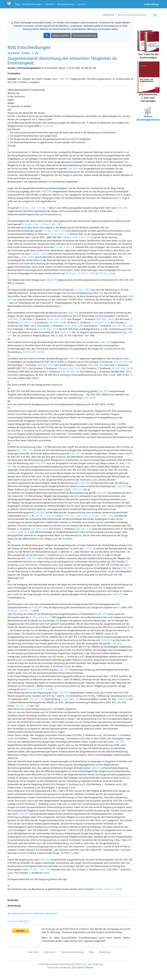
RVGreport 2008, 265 (68, 368)
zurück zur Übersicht (18, 921)
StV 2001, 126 (37, 699)
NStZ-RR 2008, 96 (70, 372)
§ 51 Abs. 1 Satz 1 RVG (40, 869)
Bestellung (109, 15)
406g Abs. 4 (45, 617)
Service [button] (81, 4)
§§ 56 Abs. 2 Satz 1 (29, 208)
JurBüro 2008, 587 (18, 532)
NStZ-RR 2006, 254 (122, 326)
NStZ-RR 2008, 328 (123, 362)
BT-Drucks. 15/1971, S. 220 (38, 689)
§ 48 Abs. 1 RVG (82, 290)
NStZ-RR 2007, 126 (47, 329)
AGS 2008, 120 (26, 322)
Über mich (33, 952)
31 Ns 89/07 (46, 126)
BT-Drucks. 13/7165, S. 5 (20, 611)
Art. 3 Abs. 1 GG (25, 450)
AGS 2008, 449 (56, 322)
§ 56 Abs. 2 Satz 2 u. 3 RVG (107, 889)
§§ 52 (29, 516)
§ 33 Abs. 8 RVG (26, 257)
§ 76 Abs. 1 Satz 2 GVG (54, 231)
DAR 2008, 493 (44, 365)
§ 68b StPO (64, 79)
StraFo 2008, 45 (72, 326)
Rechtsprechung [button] (65, 4)
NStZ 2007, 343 (104, 319)
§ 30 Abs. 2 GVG (39, 254)
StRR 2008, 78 (14, 319)
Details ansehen (61, 35)
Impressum (50, 952)
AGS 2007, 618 (39, 529)
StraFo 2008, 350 (56, 319)
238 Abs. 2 (40, 516)
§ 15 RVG (88, 548)
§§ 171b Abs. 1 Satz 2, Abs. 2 (76, 516)
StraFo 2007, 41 (100, 322)
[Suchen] (134, 15)
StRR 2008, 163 (96, 365)
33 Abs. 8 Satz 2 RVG (52, 224)
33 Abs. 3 (44, 208)
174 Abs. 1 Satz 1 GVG (102, 516)
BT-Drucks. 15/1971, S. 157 (79, 273)
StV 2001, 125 (22, 706)
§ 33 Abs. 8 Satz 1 (57, 234)
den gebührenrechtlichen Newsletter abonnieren (32, 913)
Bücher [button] (50, 4)
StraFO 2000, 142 (70, 699)
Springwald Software (83, 967)
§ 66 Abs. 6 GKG (106, 273)
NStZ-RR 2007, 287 (32, 352)
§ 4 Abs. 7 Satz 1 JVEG (81, 237)
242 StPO (51, 516)
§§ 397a (34, 617)
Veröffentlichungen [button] (32, 4)
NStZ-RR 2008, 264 (121, 368)
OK (47, 35)
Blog (17, 4)
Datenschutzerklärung (84, 35)
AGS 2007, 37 (83, 529)
